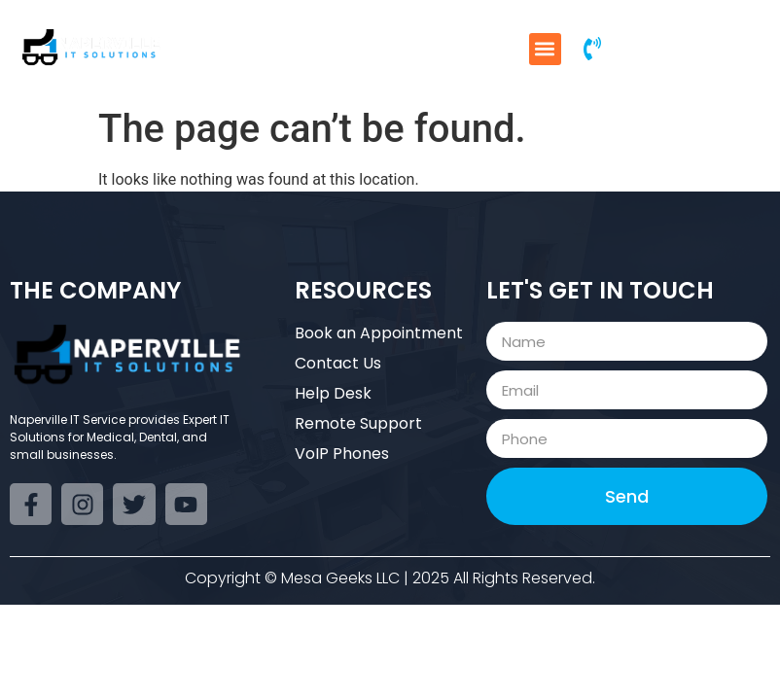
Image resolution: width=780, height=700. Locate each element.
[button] (545, 49)
